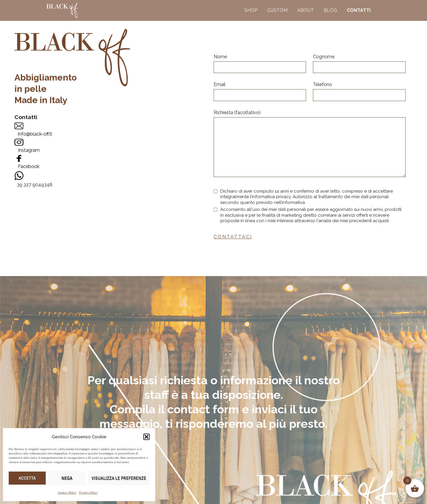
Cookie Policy (67, 493)
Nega (67, 478)
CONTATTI (359, 10)
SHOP (251, 10)
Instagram (29, 150)
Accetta (27, 478)
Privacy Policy (88, 493)
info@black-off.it (35, 134)
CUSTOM (277, 10)
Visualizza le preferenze (119, 478)
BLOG (330, 10)
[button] (146, 437)
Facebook (29, 166)
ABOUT (306, 10)
